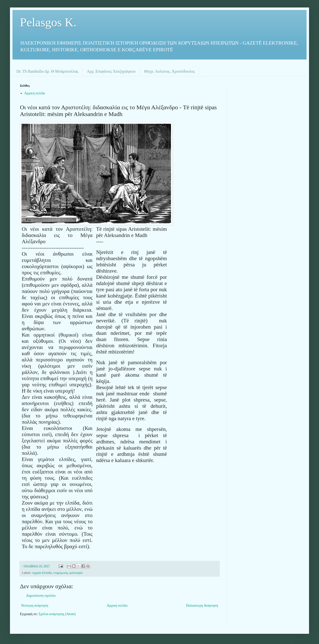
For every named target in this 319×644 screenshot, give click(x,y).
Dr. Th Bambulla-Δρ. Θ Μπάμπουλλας (47, 71)
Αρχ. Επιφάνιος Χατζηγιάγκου (111, 71)
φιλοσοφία (76, 573)
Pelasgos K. (48, 22)
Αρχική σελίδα (35, 93)
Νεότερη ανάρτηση (35, 606)
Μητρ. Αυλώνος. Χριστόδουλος (169, 71)
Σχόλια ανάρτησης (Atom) (57, 614)
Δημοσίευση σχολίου (41, 596)
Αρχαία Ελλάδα (42, 573)
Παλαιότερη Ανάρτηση (202, 606)
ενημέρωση (61, 573)
